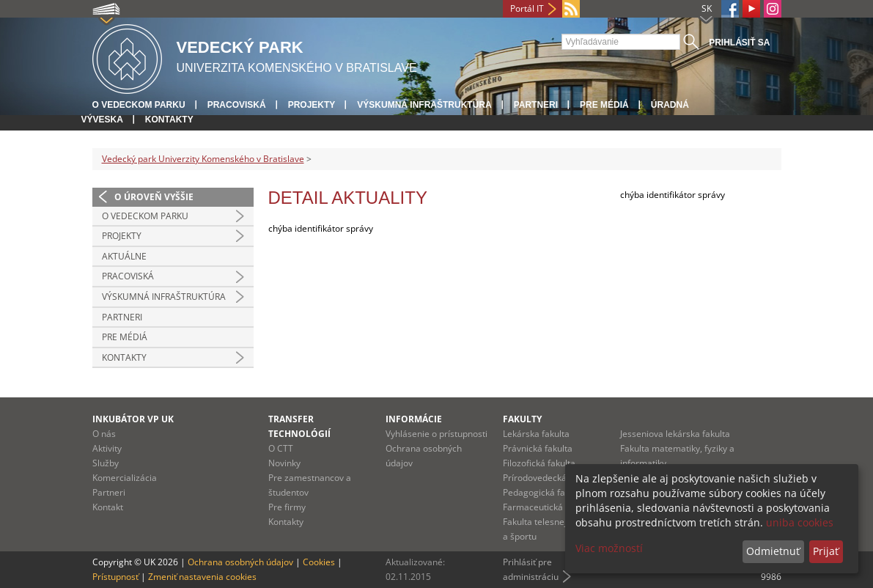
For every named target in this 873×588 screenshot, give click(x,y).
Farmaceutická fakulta (548, 507)
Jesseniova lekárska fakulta (675, 434)
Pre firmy (287, 507)
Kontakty (169, 120)
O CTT (281, 448)
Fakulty (522, 419)
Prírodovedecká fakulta (550, 478)
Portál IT (527, 8)
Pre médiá (604, 105)
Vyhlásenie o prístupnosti (436, 434)
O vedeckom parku (139, 105)
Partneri (536, 105)
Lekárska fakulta (536, 434)
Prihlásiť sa (739, 43)
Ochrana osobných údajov (240, 562)
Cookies (319, 562)
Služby (106, 463)
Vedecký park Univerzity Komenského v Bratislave (203, 159)
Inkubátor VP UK (133, 419)
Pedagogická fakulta (544, 492)
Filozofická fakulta (539, 463)
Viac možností (609, 548)
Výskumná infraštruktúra (424, 105)
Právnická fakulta (538, 448)
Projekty (312, 105)
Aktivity (107, 448)
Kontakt (108, 507)
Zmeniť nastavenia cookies (202, 577)
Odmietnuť (773, 551)
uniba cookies (800, 522)
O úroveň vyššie (154, 197)
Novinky (284, 463)
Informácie (414, 419)
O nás (104, 434)
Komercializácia (125, 478)
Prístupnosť (115, 577)
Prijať (826, 551)
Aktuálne (124, 256)
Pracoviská (237, 105)
